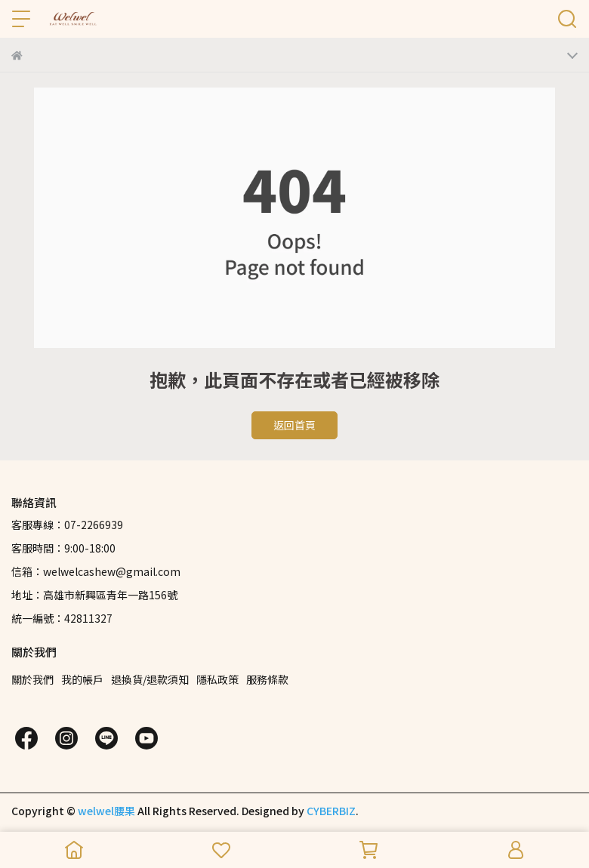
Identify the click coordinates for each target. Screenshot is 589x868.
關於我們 (32, 679)
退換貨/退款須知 (150, 679)
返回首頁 (294, 425)
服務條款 (267, 679)
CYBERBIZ (331, 811)
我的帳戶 (82, 679)
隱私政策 (217, 679)
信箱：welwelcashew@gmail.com (96, 571)
